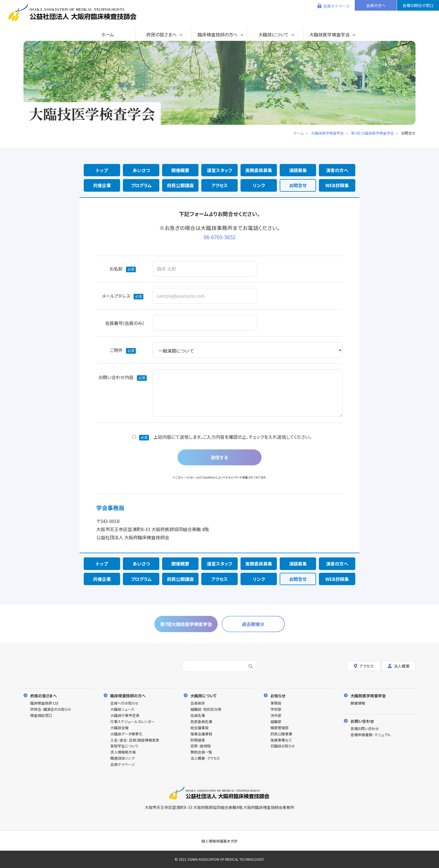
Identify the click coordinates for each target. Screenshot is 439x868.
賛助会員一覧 (201, 752)
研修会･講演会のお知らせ (51, 709)
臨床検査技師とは (45, 703)
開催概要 (180, 170)
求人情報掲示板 (123, 752)
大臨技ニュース (122, 709)
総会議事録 (199, 728)
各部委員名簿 (201, 722)
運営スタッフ (219, 170)
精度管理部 (280, 728)
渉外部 (276, 716)
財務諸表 (198, 740)
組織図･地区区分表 (206, 709)
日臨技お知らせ (283, 746)
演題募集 (298, 170)
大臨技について (274, 34)
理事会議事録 (201, 734)
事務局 (276, 703)
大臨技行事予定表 (125, 716)
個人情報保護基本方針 (219, 841)
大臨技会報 (119, 728)
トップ (102, 170)
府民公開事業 (281, 734)
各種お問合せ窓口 (418, 5)
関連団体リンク (122, 758)
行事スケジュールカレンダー (132, 722)
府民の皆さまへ (162, 34)
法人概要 (399, 666)
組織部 (276, 722)
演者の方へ (337, 170)
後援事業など (281, 740)
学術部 (276, 709)
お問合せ (298, 185)
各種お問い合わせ (365, 729)
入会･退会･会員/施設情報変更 (135, 740)
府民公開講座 (180, 185)
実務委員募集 (259, 170)
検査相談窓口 (41, 716)
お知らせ (278, 695)
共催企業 (102, 185)
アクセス (219, 185)
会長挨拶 (198, 703)
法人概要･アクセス (205, 758)
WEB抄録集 (337, 185)
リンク (259, 185)
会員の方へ (376, 5)
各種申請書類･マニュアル (371, 735)
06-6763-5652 (219, 237)
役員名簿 (198, 716)
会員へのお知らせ (124, 703)
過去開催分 (253, 624)
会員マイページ (336, 6)
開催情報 (358, 703)
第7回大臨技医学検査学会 (186, 624)
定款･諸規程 (200, 746)
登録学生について (124, 746)
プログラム (141, 185)
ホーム (108, 34)
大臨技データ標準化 (126, 734)
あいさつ (141, 170)
